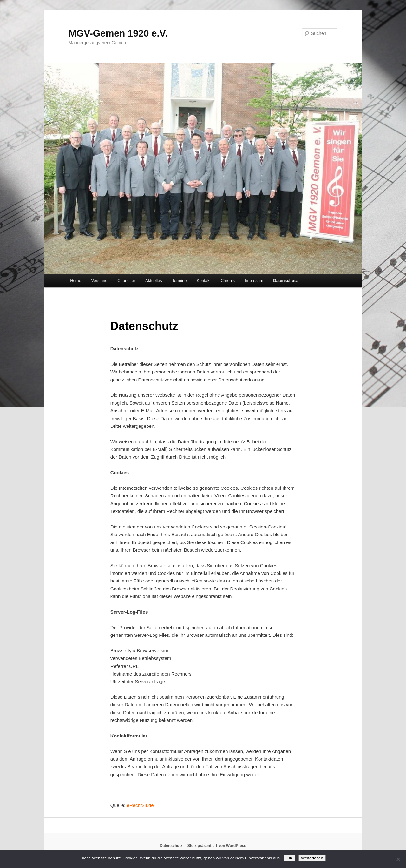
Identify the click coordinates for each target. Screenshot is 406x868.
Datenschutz (285, 281)
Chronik (228, 281)
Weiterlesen (312, 858)
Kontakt (204, 281)
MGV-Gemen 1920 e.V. (118, 33)
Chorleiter (126, 281)
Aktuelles (154, 281)
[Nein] (398, 859)
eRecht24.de (140, 805)
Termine (179, 281)
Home (76, 281)
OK (289, 858)
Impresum (254, 281)
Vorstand (99, 281)
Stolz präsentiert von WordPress (217, 846)
